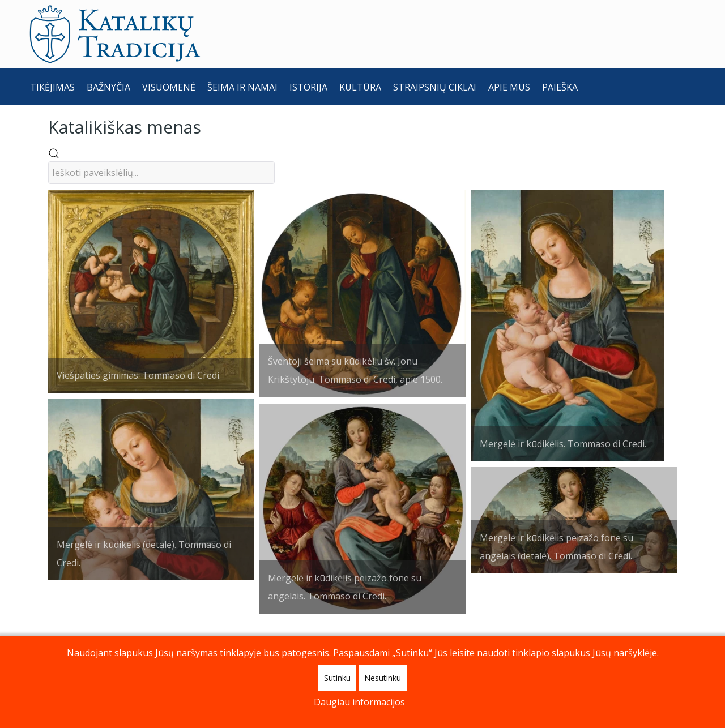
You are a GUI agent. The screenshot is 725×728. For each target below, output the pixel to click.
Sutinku (337, 678)
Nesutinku (383, 678)
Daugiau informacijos (359, 702)
